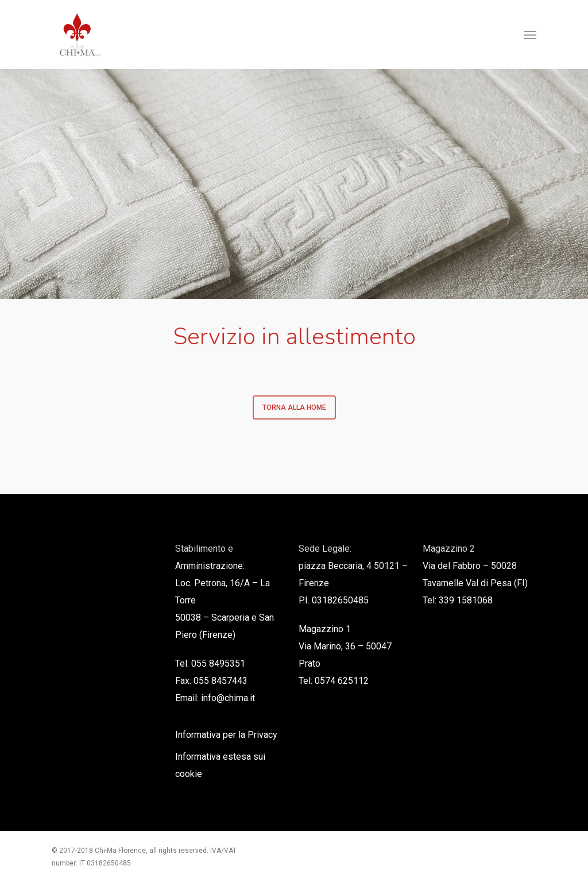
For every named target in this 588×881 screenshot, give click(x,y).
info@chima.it (228, 698)
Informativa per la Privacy (226, 735)
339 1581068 (466, 600)
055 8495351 (218, 663)
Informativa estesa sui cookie (220, 765)
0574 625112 (342, 681)
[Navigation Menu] (530, 34)
